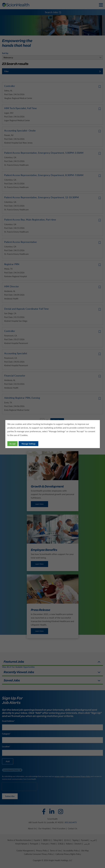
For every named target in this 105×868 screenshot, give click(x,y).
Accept (12, 444)
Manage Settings (28, 444)
